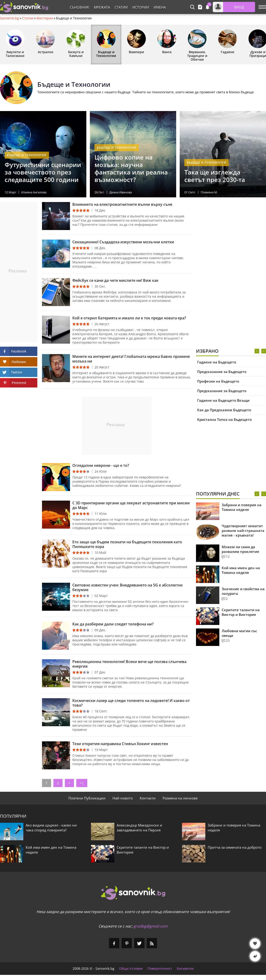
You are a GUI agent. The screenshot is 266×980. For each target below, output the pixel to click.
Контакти (148, 798)
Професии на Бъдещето (218, 381)
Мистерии (45, 18)
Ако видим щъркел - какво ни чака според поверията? (51, 828)
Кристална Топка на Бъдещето (224, 419)
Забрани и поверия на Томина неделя (242, 507)
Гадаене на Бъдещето (217, 362)
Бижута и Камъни (76, 44)
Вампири (136, 42)
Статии (121, 7)
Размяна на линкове (180, 798)
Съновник (79, 7)
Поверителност (160, 969)
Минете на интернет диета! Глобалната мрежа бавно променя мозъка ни (131, 359)
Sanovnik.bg (9, 18)
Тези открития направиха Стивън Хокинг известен (120, 744)
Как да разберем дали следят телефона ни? (113, 624)
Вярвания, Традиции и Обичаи (197, 45)
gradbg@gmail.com (150, 926)
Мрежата (102, 7)
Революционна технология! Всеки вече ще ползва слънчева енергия (129, 664)
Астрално (45, 42)
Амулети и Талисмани (15, 44)
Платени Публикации (87, 798)
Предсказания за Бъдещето (222, 372)
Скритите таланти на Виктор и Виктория (241, 612)
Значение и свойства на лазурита (243, 591)
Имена (160, 7)
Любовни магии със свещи (239, 633)
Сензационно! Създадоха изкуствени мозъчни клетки (123, 242)
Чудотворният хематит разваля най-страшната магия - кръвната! (243, 530)
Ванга (167, 42)
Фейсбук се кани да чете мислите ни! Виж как (115, 280)
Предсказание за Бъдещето (222, 391)
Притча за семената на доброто (235, 847)
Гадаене (227, 42)
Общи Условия (131, 969)
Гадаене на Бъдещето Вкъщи (223, 400)
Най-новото (123, 798)
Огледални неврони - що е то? (101, 465)
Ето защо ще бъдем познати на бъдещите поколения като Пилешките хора (127, 544)
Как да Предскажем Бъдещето (224, 410)
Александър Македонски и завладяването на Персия (139, 828)
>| (82, 783)
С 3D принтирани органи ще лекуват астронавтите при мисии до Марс (131, 505)
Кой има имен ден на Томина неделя (241, 570)
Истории (141, 7)
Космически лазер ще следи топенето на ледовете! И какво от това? (131, 703)
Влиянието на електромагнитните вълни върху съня (122, 204)
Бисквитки (185, 969)
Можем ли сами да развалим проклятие (240, 549)
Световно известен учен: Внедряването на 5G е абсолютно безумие (128, 587)
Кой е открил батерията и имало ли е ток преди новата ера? (129, 318)
